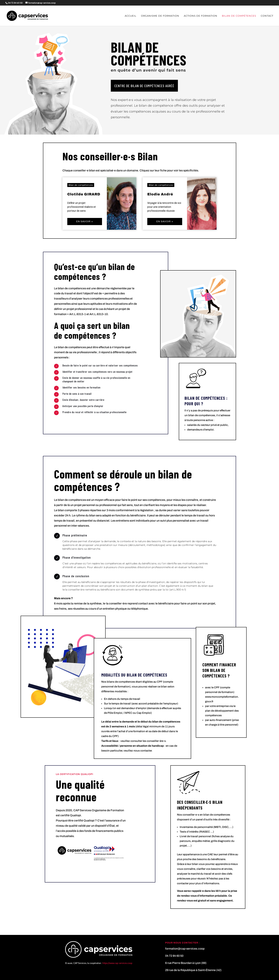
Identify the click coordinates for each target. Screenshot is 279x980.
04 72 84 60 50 (15, 3)
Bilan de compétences (239, 16)
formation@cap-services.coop (185, 949)
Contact (267, 16)
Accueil (131, 16)
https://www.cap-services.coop (117, 963)
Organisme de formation (160, 16)
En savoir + (85, 221)
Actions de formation (201, 16)
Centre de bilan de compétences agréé (144, 86)
